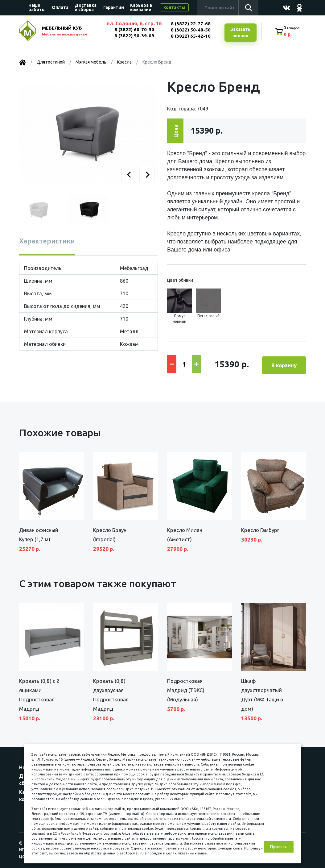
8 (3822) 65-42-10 (190, 36)
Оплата (60, 7)
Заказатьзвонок (240, 33)
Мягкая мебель (91, 63)
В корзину (284, 364)
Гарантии (114, 7)
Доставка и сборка (86, 7)
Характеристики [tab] (47, 241)
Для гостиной (51, 63)
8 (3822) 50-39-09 (133, 36)
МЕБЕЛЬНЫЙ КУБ (71, 32)
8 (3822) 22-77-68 (190, 24)
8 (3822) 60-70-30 (133, 29)
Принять (279, 847)
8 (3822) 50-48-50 (190, 30)
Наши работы (37, 7)
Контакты (174, 7)
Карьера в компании (141, 7)
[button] (129, 175)
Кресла (124, 63)
